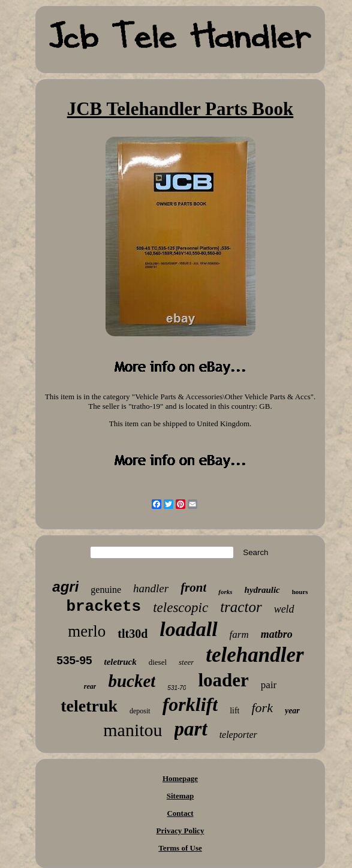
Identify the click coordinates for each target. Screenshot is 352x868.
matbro (277, 634)
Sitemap (180, 796)
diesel (158, 662)
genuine (106, 590)
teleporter (238, 735)
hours (300, 592)
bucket (132, 681)
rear (90, 686)
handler (151, 588)
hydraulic (262, 590)
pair (269, 685)
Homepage (180, 778)
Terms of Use (180, 848)
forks (225, 592)
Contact (180, 813)
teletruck (121, 662)
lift (234, 711)
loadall (188, 629)
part (191, 729)
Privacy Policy (180, 831)
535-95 (74, 660)
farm (239, 635)
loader (223, 680)
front (193, 587)
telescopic (180, 608)
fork (262, 708)
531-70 (177, 688)
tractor (241, 607)
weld (284, 609)
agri (65, 587)
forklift (190, 704)
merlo (87, 631)
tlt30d (133, 634)
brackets (103, 607)
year (292, 711)
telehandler (255, 655)
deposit (140, 711)
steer (186, 662)
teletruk (89, 706)
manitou (133, 730)
